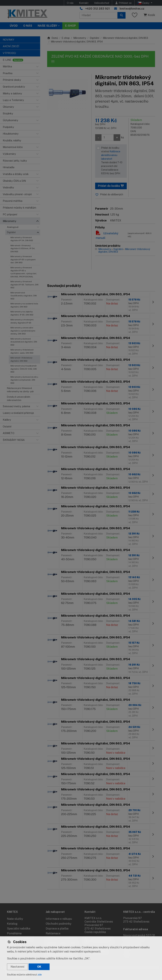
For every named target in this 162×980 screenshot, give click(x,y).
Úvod (14, 26)
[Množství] (108, 138)
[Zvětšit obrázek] (68, 94)
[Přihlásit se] (123, 3)
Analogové (13, 227)
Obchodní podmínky (59, 924)
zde (40, 975)
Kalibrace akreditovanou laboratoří (111, 155)
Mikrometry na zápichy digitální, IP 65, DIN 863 (22, 313)
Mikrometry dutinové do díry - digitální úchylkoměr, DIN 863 (24, 380)
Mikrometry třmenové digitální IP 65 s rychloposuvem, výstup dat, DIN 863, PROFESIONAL (24, 272)
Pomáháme (14, 933)
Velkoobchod (102, 3)
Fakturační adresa (136, 929)
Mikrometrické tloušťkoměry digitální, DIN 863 (24, 296)
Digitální (11, 232)
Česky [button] (144, 3)
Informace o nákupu (59, 919)
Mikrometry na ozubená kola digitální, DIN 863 (24, 305)
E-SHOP (71, 26)
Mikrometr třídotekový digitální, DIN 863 (21, 359)
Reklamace (53, 933)
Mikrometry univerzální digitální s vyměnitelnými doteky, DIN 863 (23, 331)
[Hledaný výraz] (98, 15)
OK (39, 967)
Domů (53, 38)
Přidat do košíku (111, 186)
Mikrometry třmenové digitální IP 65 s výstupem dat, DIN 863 (23, 259)
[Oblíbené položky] (135, 15)
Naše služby (15, 919)
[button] (37, 67)
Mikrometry (80, 38)
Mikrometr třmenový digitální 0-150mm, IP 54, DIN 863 (23, 249)
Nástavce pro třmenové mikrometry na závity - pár (20, 390)
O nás (70, 3)
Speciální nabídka (19, 929)
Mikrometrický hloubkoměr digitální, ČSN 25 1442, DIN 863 (24, 369)
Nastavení (17, 967)
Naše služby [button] (47, 26)
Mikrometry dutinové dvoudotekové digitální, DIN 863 (24, 342)
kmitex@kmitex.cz (132, 9)
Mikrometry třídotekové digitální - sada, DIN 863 (22, 351)
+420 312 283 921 (97, 9)
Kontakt (84, 3)
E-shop (66, 38)
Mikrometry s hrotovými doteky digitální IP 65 (22, 321)
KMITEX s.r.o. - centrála (139, 912)
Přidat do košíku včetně (113, 161)
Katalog (12, 924)
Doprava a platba (57, 929)
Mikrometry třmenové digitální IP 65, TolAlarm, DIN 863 (24, 285)
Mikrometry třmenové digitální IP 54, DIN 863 (22, 239)
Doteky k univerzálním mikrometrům (19, 399)
